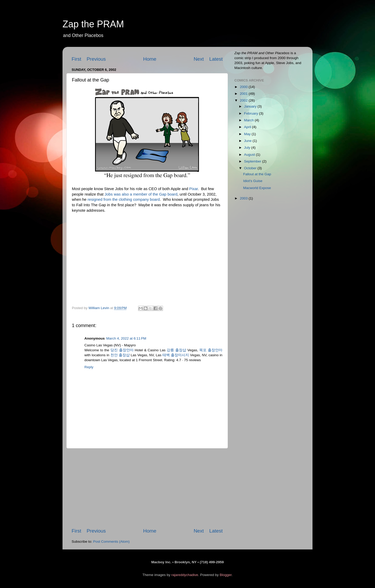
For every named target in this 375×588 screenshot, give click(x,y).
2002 (244, 100)
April (248, 127)
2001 (244, 94)
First (76, 59)
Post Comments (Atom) (111, 542)
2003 (244, 198)
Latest (216, 59)
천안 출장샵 (120, 355)
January (251, 106)
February (252, 113)
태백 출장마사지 (176, 355)
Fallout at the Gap (257, 174)
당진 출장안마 (122, 350)
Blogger (226, 575)
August (250, 155)
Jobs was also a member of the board (141, 194)
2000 (244, 87)
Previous (96, 59)
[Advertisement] (147, 488)
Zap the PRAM (93, 24)
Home (150, 59)
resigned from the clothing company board (124, 199)
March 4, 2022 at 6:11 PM (126, 338)
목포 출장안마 (211, 350)
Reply (89, 367)
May (248, 134)
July (248, 148)
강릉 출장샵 (176, 350)
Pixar (194, 189)
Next (199, 59)
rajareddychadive (185, 575)
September (253, 161)
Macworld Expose (257, 188)
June (248, 141)
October (251, 168)
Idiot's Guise (253, 181)
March (249, 120)
